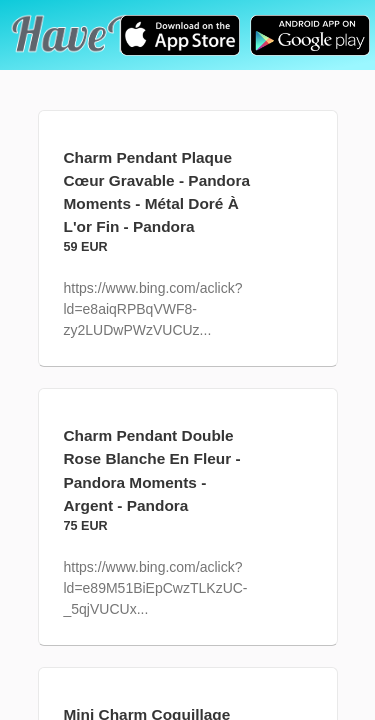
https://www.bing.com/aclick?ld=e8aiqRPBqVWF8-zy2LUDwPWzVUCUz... (153, 309)
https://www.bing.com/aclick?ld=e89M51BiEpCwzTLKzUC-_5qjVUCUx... (156, 588)
